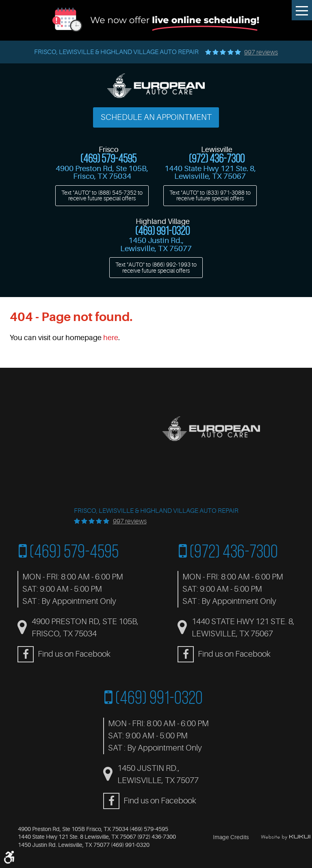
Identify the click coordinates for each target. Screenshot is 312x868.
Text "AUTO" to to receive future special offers (102, 195)
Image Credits (231, 837)
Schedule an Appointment (156, 117)
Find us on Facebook (74, 654)
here (111, 338)
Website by (286, 837)
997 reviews (261, 52)
